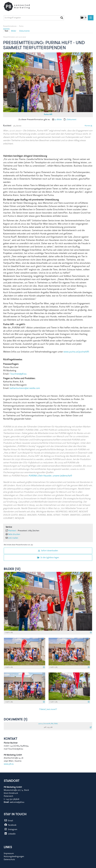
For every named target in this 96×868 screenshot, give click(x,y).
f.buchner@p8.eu (18, 374)
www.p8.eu (9, 764)
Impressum (9, 854)
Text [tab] (6, 31)
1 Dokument (71, 120)
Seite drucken (14, 534)
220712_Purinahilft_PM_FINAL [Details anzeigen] (48, 724)
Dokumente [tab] (24, 31)
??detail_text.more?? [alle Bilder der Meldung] (48, 709)
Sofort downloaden (48, 551)
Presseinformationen (10, 26)
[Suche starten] (62, 18)
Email (8, 821)
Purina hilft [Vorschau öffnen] (48, 115)
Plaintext (88, 126)
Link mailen (13, 538)
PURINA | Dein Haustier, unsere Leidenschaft (50, 476)
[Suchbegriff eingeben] (34, 18)
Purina (21, 26)
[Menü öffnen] (91, 18)
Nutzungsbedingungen (14, 857)
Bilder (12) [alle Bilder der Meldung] (12, 569)
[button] (83, 18)
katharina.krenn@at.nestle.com (25, 388)
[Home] (19, 6)
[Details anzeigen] (91, 633)
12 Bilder (58, 120)
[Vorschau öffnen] (48, 82)
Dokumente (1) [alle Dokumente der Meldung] (16, 720)
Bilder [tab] (14, 31)
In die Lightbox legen (48, 558)
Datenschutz (9, 860)
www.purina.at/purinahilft (76, 352)
